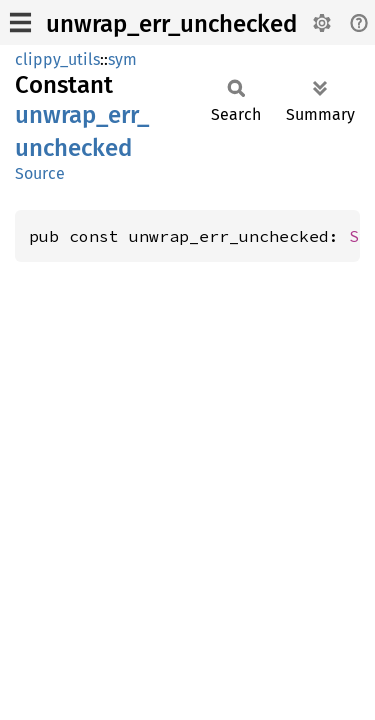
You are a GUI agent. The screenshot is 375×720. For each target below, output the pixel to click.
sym (122, 59)
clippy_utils (57, 59)
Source (40, 173)
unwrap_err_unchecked (171, 24)
